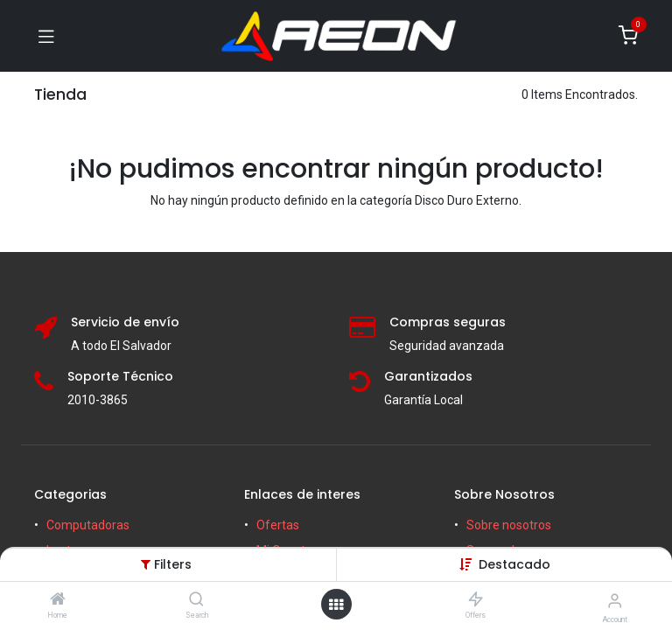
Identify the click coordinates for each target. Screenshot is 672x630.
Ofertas (278, 525)
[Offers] (476, 600)
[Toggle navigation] (46, 36)
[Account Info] (615, 601)
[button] (514, 564)
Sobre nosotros (509, 525)
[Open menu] (336, 605)
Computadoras (88, 525)
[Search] (196, 600)
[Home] (58, 600)
